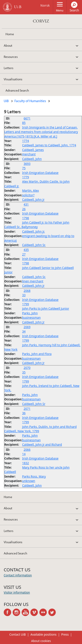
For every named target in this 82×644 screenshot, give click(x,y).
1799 (25, 304)
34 (24, 331)
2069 (27, 327)
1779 (25, 177)
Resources (11, 57)
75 (24, 168)
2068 (27, 291)
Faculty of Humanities (30, 101)
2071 (27, 409)
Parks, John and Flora (37, 354)
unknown (29, 481)
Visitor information (17, 592)
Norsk (45, 5)
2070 (27, 368)
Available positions (43, 634)
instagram (17, 612)
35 (24, 372)
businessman (31, 317)
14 (24, 454)
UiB (6, 101)
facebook (8, 612)
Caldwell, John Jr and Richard (42, 444)
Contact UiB (18, 634)
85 (24, 123)
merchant (29, 154)
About (8, 45)
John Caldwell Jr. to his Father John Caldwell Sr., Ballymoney (37, 225)
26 (24, 209)
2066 (27, 450)
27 (24, 254)
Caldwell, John (32, 159)
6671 (27, 118)
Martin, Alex (30, 190)
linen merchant (33, 281)
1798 (25, 218)
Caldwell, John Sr (34, 404)
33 (24, 295)
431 (26, 204)
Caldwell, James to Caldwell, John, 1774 (49, 145)
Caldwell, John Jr (33, 200)
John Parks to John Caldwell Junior (46, 308)
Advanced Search (17, 90)
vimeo (35, 612)
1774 (25, 141)
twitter (53, 612)
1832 (25, 463)
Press (65, 634)
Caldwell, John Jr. (33, 231)
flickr (44, 612)
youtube (26, 612)
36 (24, 413)
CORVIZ (41, 21)
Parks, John (30, 313)
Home (10, 34)
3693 (27, 164)
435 (26, 250)
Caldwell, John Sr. (34, 245)
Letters (9, 68)
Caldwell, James (33, 150)
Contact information (18, 575)
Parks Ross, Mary (34, 476)
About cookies (41, 641)
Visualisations (13, 79)
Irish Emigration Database (40, 173)
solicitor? (28, 195)
